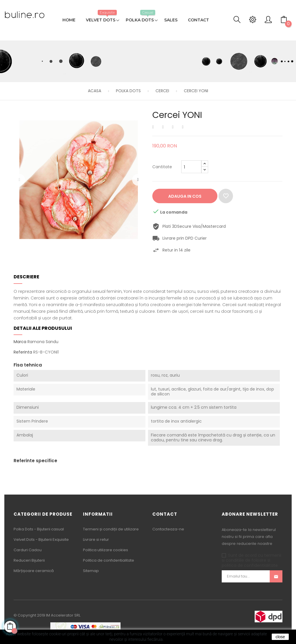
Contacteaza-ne (168, 529)
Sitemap (91, 571)
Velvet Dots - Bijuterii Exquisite (41, 540)
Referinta (23, 352)
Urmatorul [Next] (138, 180)
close (280, 637)
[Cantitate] (191, 167)
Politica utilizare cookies (106, 550)
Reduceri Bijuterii (29, 560)
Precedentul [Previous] (19, 180)
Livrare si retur (96, 540)
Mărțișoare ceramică (34, 571)
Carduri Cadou (28, 550)
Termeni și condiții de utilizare (111, 529)
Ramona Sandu (43, 342)
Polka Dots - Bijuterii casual (39, 529)
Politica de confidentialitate (109, 560)
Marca (20, 342)
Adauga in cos (185, 196)
